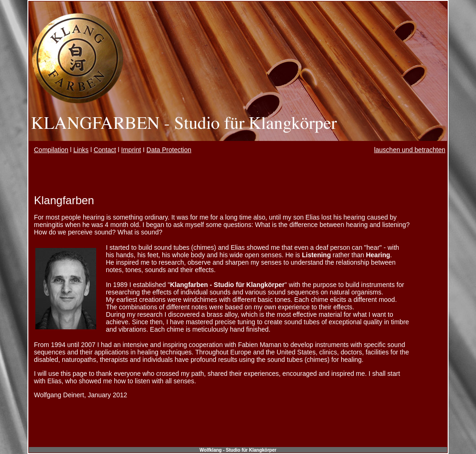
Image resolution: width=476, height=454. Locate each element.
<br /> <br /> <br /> (238, 305)
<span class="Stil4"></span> (238, 152)
